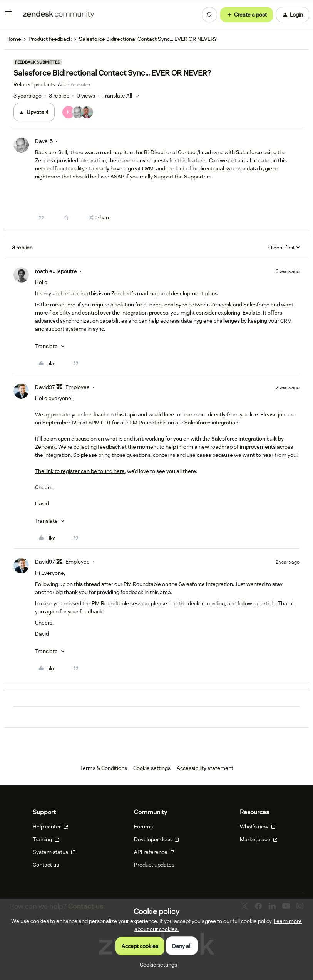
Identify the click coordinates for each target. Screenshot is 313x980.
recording (213, 603)
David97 (45, 387)
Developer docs (156, 839)
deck (194, 603)
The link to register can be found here (80, 471)
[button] (8, 16)
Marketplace (259, 839)
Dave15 (44, 141)
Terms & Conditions (104, 768)
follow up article (257, 603)
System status (54, 852)
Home (14, 39)
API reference (154, 852)
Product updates (154, 865)
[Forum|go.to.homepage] (59, 15)
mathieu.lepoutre (56, 271)
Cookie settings (152, 768)
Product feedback (50, 39)
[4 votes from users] (78, 112)
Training (46, 839)
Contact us (46, 865)
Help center (50, 827)
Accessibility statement (205, 768)
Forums (143, 827)
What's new (258, 827)
